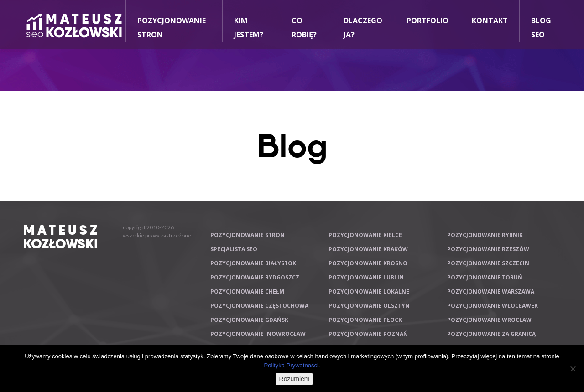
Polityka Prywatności (291, 365)
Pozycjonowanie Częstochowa (259, 306)
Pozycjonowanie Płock (365, 320)
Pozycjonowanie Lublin (366, 277)
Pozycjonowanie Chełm (247, 291)
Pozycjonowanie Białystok (253, 263)
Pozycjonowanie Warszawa (491, 291)
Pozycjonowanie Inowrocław (258, 334)
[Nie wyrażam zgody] (573, 369)
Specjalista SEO (234, 249)
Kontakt (490, 21)
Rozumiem (295, 379)
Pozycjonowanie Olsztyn (369, 306)
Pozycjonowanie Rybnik (485, 235)
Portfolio (428, 21)
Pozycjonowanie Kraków (368, 249)
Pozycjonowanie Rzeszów (488, 249)
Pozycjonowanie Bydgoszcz (255, 277)
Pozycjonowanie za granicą (491, 334)
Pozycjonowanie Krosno (368, 263)
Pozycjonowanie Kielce (365, 235)
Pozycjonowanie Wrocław (489, 320)
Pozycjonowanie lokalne (369, 291)
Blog (292, 146)
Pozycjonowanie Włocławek (493, 306)
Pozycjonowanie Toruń (485, 277)
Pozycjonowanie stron (248, 235)
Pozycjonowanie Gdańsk (249, 320)
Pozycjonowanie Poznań (368, 334)
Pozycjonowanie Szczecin (488, 263)
